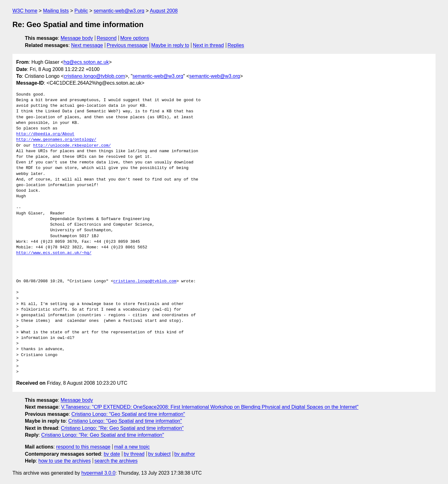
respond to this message (83, 447)
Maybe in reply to (170, 45)
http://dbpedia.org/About (45, 134)
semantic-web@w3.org (119, 11)
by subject (159, 454)
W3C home (25, 11)
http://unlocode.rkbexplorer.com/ (72, 146)
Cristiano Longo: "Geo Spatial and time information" (128, 414)
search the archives (116, 461)
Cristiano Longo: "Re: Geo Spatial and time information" (122, 428)
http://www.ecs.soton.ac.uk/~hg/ (54, 253)
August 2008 (164, 11)
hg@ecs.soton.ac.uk (86, 62)
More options (135, 38)
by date (112, 454)
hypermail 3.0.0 (98, 473)
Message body (77, 38)
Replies (236, 45)
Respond (107, 38)
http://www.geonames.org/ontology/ (56, 140)
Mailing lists (56, 11)
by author (185, 454)
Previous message (127, 45)
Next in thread (208, 45)
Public (81, 11)
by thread (134, 454)
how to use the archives (65, 461)
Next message (87, 45)
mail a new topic (132, 447)
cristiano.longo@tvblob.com (94, 76)
